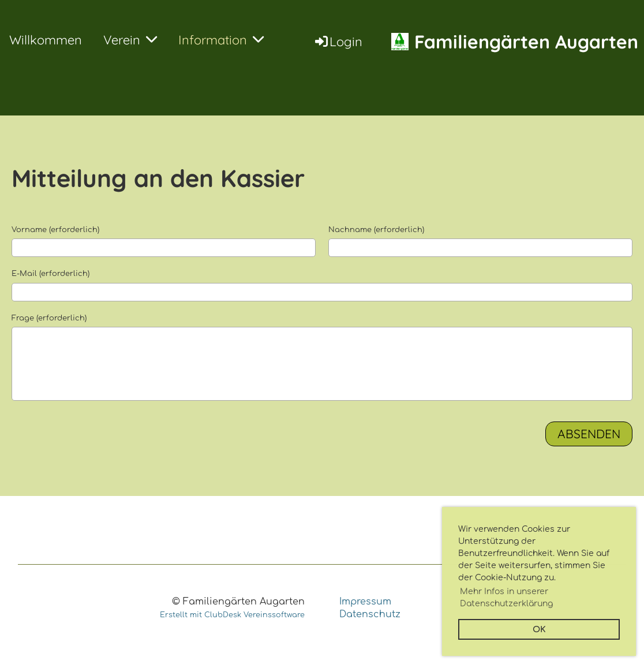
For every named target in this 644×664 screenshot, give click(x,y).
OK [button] (539, 629)
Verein (130, 40)
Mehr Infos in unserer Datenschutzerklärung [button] (506, 598)
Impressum (365, 602)
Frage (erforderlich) (49, 318)
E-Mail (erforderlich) (50, 274)
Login (338, 42)
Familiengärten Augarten (526, 42)
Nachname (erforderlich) (376, 230)
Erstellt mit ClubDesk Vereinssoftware (232, 615)
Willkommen (46, 40)
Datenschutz (370, 614)
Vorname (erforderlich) (55, 230)
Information (221, 40)
